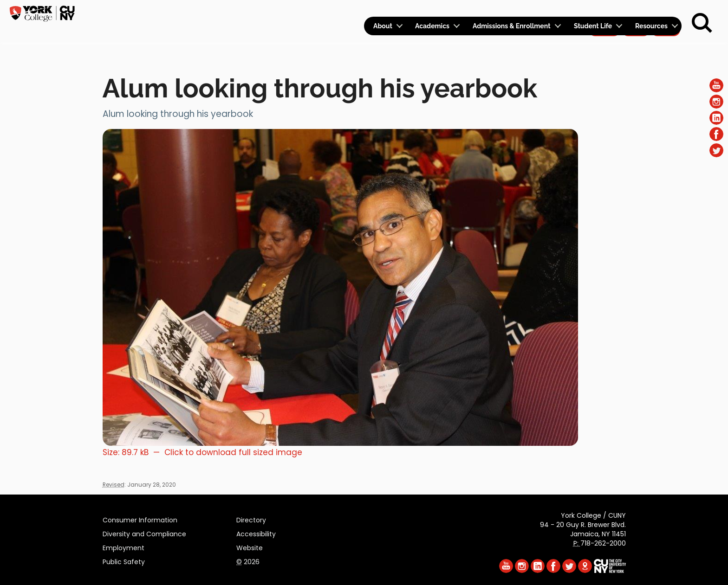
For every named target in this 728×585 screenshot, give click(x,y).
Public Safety (124, 560)
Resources (651, 32)
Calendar (559, 12)
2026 (248, 560)
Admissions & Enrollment (512, 32)
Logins (513, 12)
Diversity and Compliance (144, 533)
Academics (432, 32)
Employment (123, 546)
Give (636, 12)
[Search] (702, 23)
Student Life (593, 32)
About (383, 32)
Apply (604, 12)
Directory (251, 519)
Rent (666, 12)
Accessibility (256, 533)
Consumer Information (140, 519)
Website (250, 546)
